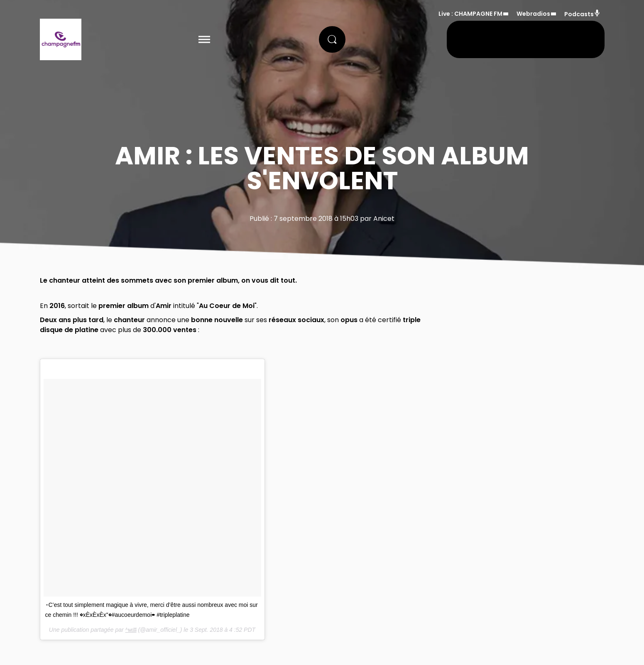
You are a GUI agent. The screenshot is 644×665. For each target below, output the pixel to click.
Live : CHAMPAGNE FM (470, 14)
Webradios (533, 14)
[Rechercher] (332, 39)
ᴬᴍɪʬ (131, 630)
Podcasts (582, 14)
